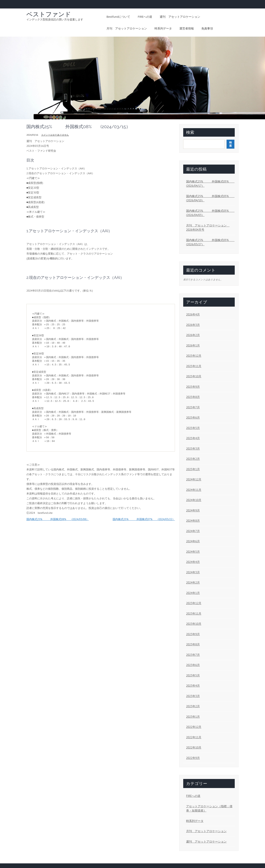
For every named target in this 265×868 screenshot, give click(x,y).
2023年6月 (193, 665)
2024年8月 (193, 521)
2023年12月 (194, 603)
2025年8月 (193, 397)
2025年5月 (193, 428)
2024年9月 (193, 510)
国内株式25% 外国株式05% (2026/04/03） (209, 213)
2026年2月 (193, 335)
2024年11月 (194, 490)
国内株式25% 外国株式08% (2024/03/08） (58, 519)
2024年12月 (194, 479)
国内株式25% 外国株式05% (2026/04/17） (209, 184)
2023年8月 (193, 644)
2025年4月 (193, 438)
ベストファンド (49, 14)
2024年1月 (193, 593)
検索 (190, 132)
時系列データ (163, 28)
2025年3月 (193, 449)
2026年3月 (193, 325)
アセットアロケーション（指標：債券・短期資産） (209, 808)
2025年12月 (194, 356)
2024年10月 (194, 500)
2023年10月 (194, 624)
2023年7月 (193, 655)
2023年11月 (194, 614)
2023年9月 (193, 634)
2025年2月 (193, 459)
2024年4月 (193, 562)
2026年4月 (193, 314)
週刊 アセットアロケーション (180, 17)
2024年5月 (193, 552)
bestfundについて (118, 17)
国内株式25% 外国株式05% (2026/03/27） (209, 242)
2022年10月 (194, 747)
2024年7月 (193, 531)
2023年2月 (193, 706)
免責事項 (207, 28)
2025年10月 (194, 376)
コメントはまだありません (55, 135)
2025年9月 (193, 387)
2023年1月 (193, 717)
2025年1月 (193, 469)
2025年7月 (193, 407)
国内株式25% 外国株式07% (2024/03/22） (144, 519)
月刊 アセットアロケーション (127, 28)
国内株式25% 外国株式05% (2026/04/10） (209, 198)
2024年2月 (193, 582)
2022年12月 (194, 727)
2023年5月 (193, 675)
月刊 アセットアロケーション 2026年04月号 (208, 228)
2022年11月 (194, 737)
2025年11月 (194, 366)
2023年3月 (193, 696)
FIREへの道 (145, 17)
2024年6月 (193, 541)
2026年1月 (193, 345)
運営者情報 (187, 28)
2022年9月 (193, 758)
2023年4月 (193, 686)
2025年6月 (193, 418)
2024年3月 (193, 572)
